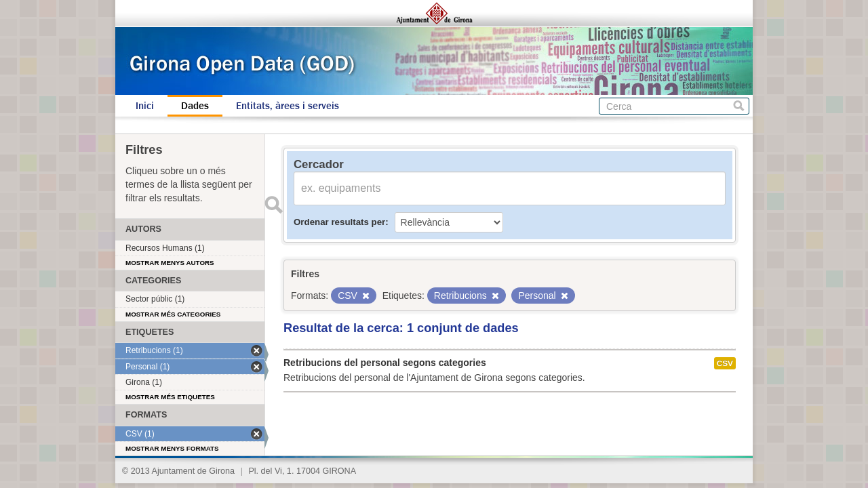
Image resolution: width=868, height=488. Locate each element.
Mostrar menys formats (172, 448)
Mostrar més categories (173, 314)
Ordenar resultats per (339, 222)
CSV (725, 363)
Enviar (273, 205)
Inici (145, 106)
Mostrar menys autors (170, 263)
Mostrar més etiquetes (170, 397)
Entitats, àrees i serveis (288, 106)
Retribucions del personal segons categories (385, 363)
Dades (195, 106)
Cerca (739, 106)
